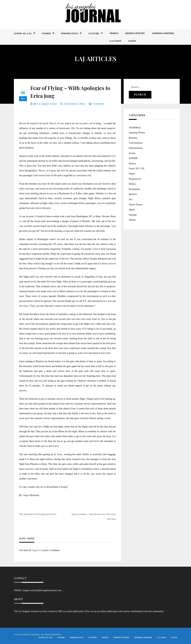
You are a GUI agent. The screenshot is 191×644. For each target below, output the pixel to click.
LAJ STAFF (115, 41)
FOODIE (46, 33)
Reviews (133, 194)
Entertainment (71, 104)
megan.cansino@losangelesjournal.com (42, 590)
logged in (37, 550)
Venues (132, 220)
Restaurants (134, 189)
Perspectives (70, 33)
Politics (132, 184)
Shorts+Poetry (135, 33)
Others (82, 104)
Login (132, 41)
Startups (133, 215)
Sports (114, 33)
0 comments (98, 104)
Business (133, 138)
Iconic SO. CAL (137, 169)
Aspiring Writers (163, 33)
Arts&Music (135, 128)
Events (132, 153)
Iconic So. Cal (23, 33)
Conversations (136, 143)
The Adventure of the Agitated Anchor (38, 514)
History (132, 163)
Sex (131, 199)
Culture (94, 33)
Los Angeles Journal (47, 104)
